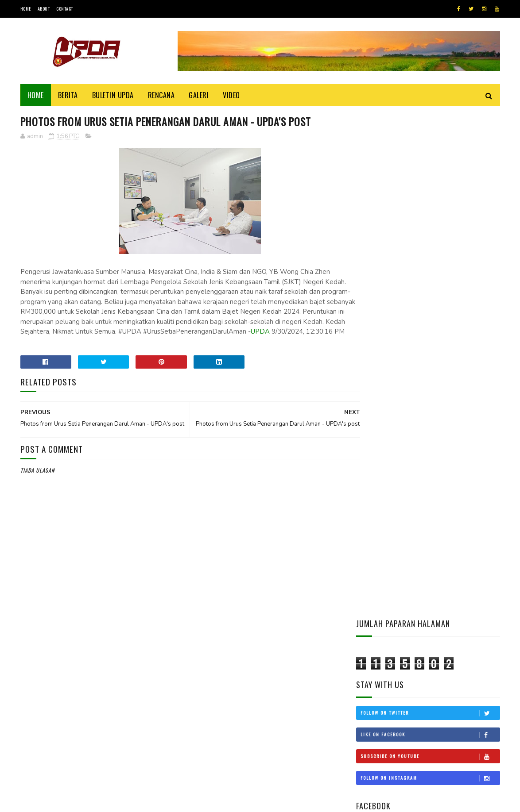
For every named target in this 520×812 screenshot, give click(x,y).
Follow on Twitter (430, 208)
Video (231, 95)
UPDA (138, 342)
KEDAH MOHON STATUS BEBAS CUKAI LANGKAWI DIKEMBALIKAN (453, 533)
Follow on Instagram (430, 273)
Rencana (161, 95)
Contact (65, 9)
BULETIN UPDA (113, 95)
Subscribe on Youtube (430, 252)
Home (26, 9)
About (44, 9)
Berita (68, 95)
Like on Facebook (430, 230)
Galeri (199, 95)
